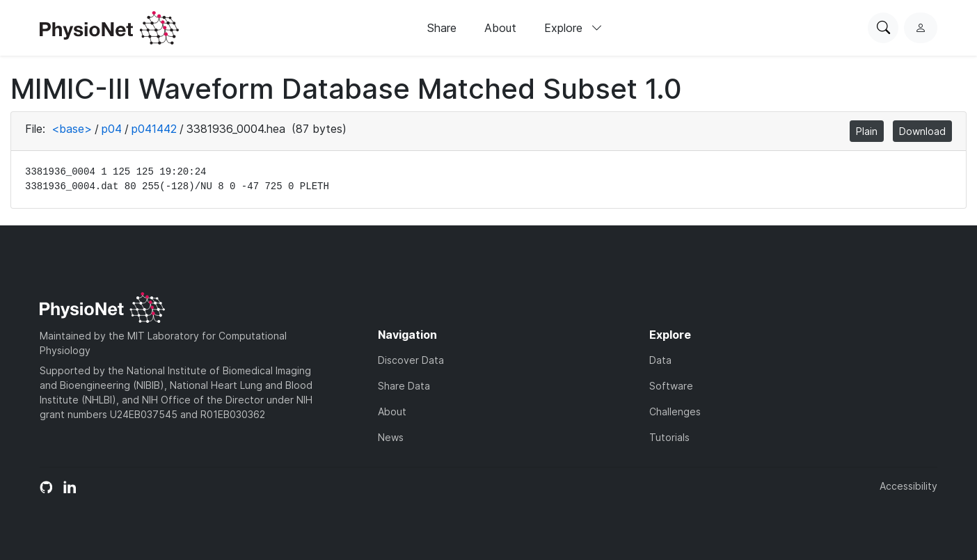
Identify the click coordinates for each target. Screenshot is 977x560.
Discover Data (411, 360)
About (500, 28)
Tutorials (669, 437)
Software (671, 386)
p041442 (154, 129)
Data (660, 360)
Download (922, 131)
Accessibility (908, 486)
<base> (72, 129)
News (391, 437)
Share (442, 28)
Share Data (404, 386)
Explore (573, 28)
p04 (112, 129)
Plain (867, 131)
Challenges (675, 411)
